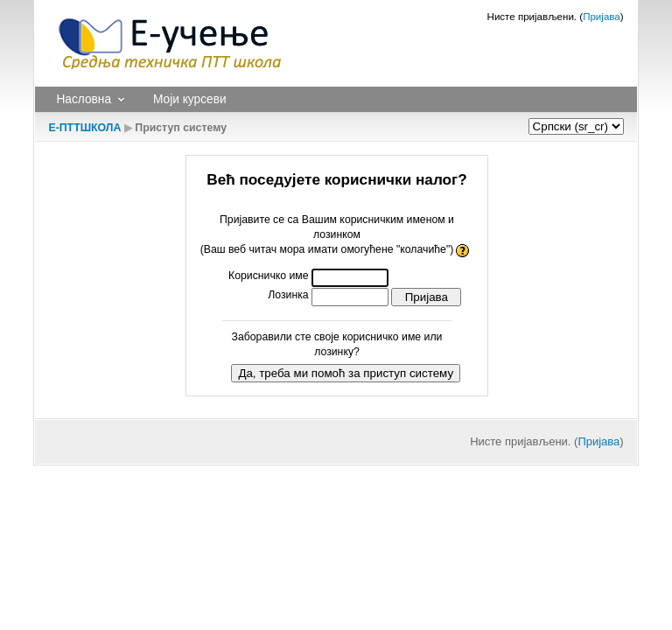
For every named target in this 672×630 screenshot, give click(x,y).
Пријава (602, 17)
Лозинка (288, 295)
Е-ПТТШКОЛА (84, 128)
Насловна (84, 99)
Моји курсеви (190, 99)
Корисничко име (269, 276)
